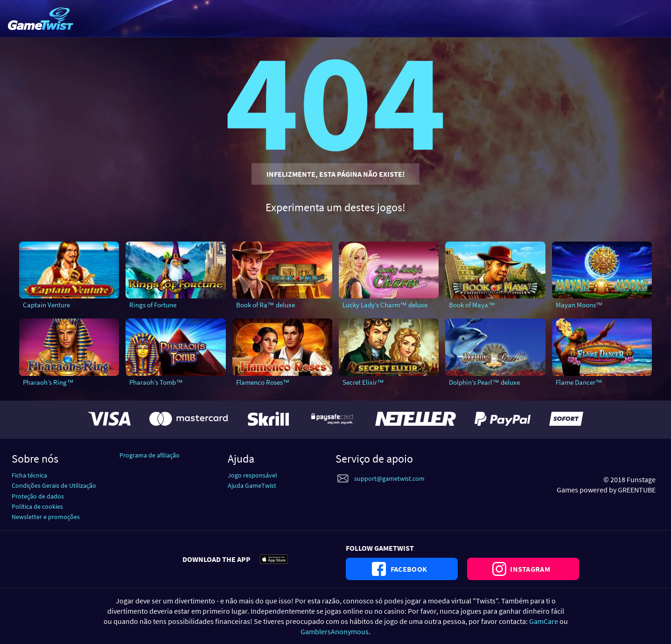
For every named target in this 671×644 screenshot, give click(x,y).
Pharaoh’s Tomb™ (156, 382)
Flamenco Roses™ (263, 382)
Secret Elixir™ (363, 382)
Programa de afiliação (150, 455)
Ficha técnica (29, 475)
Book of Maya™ (472, 305)
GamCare (544, 621)
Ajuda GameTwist (252, 485)
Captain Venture (46, 305)
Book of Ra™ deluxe (266, 305)
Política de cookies (37, 506)
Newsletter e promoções (46, 517)
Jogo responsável (252, 475)
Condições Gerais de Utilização (54, 485)
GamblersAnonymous (335, 631)
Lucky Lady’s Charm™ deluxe (385, 305)
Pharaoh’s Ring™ (48, 382)
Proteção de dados (38, 496)
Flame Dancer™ (579, 382)
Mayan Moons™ (579, 305)
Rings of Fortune (153, 305)
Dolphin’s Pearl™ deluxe (484, 382)
